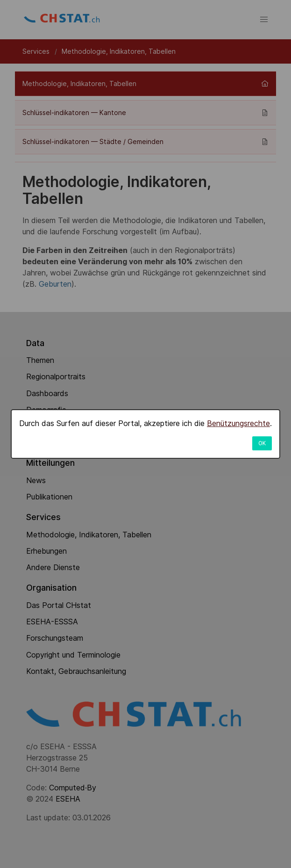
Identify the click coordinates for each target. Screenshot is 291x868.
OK (262, 443)
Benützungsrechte (238, 423)
